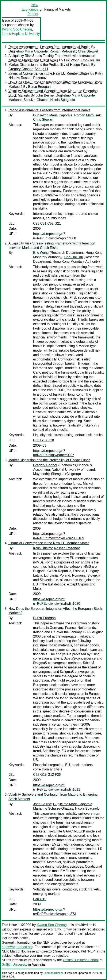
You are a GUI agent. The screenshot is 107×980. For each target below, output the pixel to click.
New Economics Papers (30, 9)
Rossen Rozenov (34, 78)
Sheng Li (41, 69)
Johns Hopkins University (21, 34)
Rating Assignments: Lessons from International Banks (49, 47)
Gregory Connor (21, 69)
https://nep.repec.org (17, 947)
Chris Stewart (88, 51)
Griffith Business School (81, 960)
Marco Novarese (22, 951)
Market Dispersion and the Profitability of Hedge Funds (49, 65)
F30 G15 (40, 899)
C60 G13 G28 (44, 440)
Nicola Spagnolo (63, 100)
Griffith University (15, 964)
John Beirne (45, 95)
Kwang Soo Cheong (17, 29)
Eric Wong (72, 60)
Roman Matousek (63, 51)
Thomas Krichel (53, 973)
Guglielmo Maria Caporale (28, 51)
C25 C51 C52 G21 (47, 223)
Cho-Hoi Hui (91, 60)
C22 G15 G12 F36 (47, 775)
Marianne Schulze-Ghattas (28, 100)
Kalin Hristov (43, 548)
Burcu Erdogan (39, 87)
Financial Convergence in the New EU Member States (49, 73)
